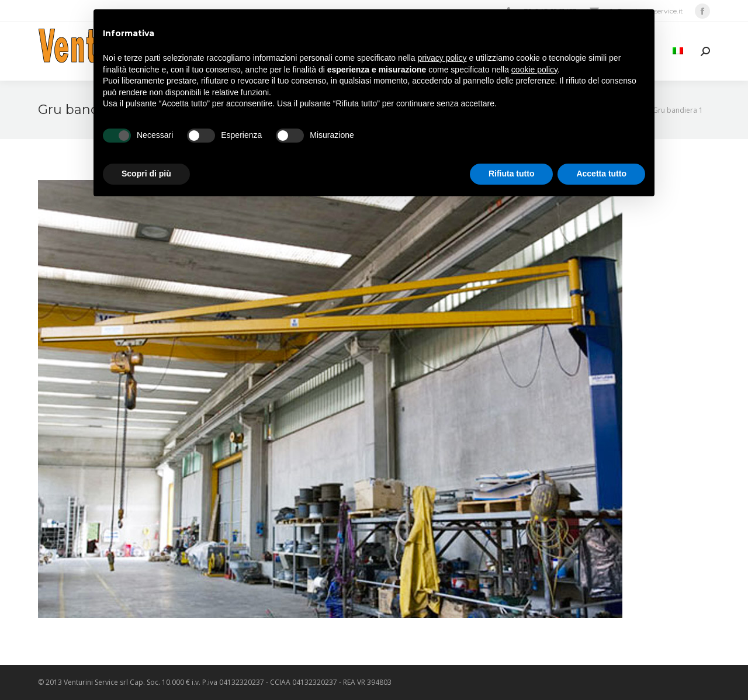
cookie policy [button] (534, 70)
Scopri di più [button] (146, 174)
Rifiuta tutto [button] (512, 174)
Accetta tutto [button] (601, 174)
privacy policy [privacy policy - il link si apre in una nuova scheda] (442, 58)
